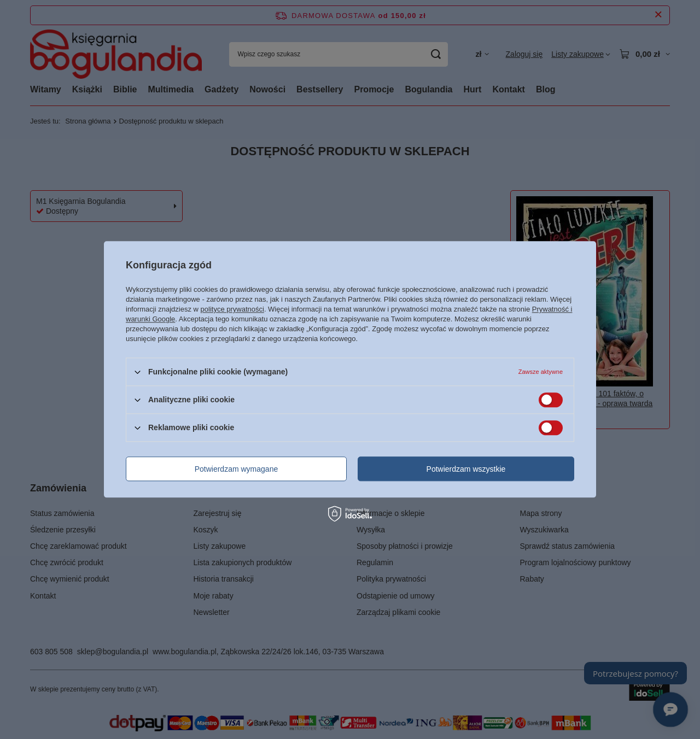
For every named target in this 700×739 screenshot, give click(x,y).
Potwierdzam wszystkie (466, 469)
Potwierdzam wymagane (237, 469)
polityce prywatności (232, 309)
